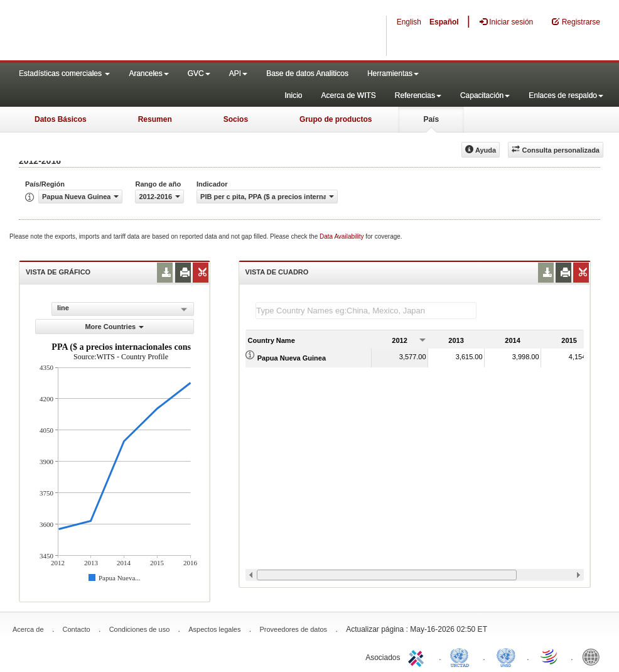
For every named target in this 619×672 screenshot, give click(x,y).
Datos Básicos (61, 119)
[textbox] (366, 311)
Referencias (418, 95)
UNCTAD (462, 656)
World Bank (594, 656)
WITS (126, 31)
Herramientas (393, 73)
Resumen (155, 119)
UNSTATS (506, 656)
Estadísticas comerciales (64, 73)
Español (444, 22)
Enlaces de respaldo (566, 95)
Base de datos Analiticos (307, 73)
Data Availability (342, 236)
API (238, 73)
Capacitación (485, 95)
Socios (236, 119)
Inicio (293, 95)
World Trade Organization (550, 656)
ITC (418, 656)
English (409, 22)
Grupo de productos (336, 119)
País (431, 119)
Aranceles (148, 73)
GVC (199, 73)
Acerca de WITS (348, 95)
